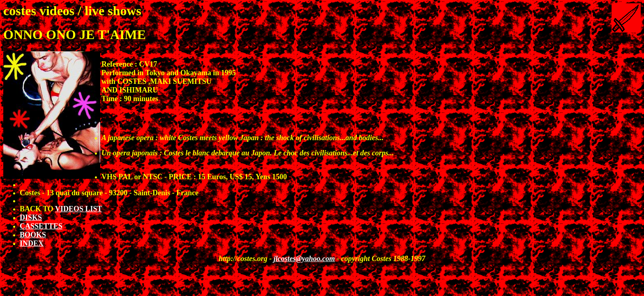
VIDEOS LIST (79, 209)
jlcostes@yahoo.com (304, 259)
